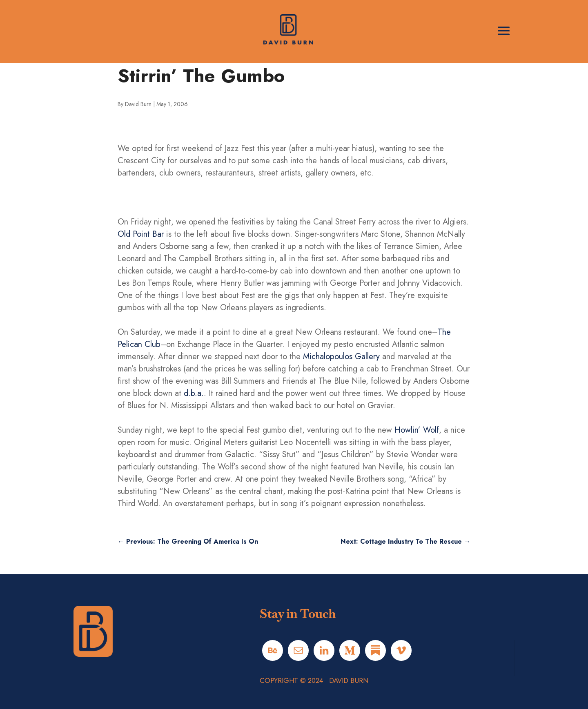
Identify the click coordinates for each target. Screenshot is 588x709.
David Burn (138, 104)
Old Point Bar (141, 234)
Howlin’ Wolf (417, 430)
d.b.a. (194, 393)
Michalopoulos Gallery (341, 357)
